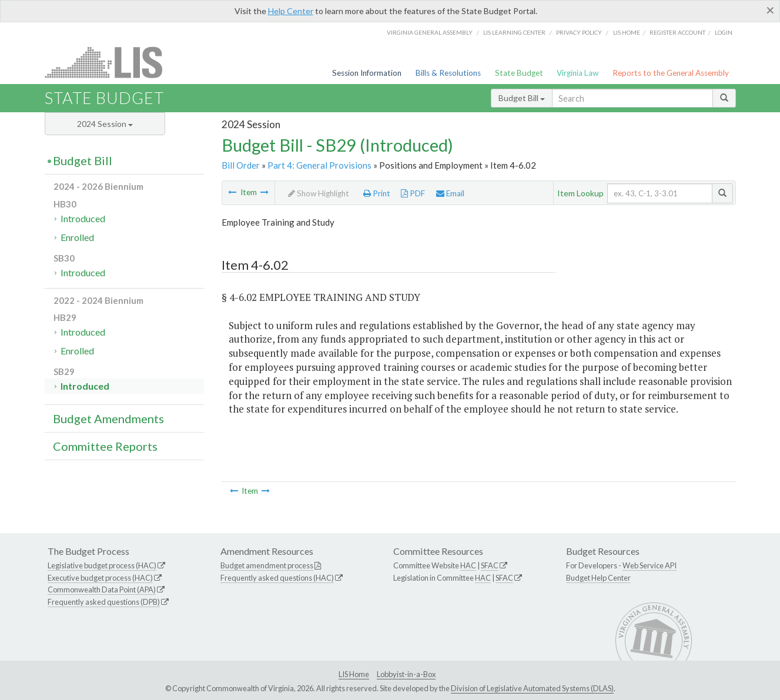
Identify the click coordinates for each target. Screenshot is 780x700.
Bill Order (241, 165)
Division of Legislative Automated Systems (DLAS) (532, 688)
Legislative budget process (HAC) (102, 565)
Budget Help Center (598, 578)
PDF (413, 193)
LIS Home (354, 674)
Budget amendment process (267, 565)
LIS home (627, 32)
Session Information (367, 73)
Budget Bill (522, 98)
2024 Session (105, 124)
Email (450, 193)
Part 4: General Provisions (319, 165)
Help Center (291, 11)
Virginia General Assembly (430, 32)
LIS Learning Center (514, 32)
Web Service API (650, 565)
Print (377, 193)
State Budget (519, 73)
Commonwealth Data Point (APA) (102, 590)
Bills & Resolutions (448, 73)
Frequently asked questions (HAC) (277, 578)
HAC (468, 565)
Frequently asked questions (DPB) (104, 602)
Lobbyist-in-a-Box (406, 674)
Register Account (677, 32)
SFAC (490, 565)
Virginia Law (578, 73)
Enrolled (77, 237)
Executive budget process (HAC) (100, 578)
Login (724, 32)
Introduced (83, 218)
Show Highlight (319, 193)
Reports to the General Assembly (671, 73)
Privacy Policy (579, 32)
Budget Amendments (108, 418)
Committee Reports (105, 446)
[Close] (770, 10)
